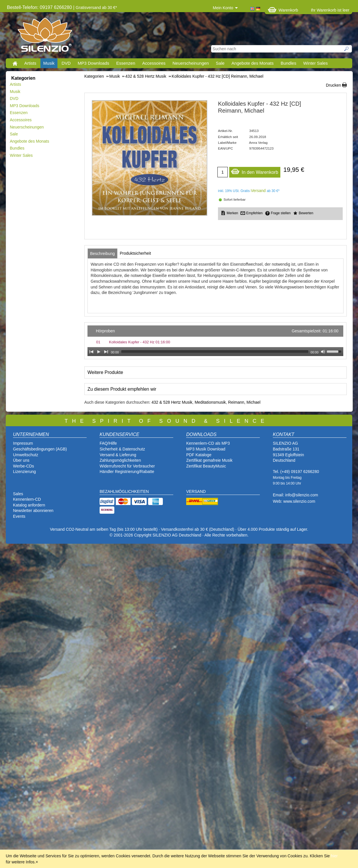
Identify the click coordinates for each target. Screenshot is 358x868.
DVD (66, 63)
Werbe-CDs (24, 466)
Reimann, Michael (244, 402)
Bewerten (306, 213)
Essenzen (126, 63)
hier (334, 856)
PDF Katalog (198, 455)
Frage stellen (281, 213)
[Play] (99, 352)
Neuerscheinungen (191, 63)
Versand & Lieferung (118, 455)
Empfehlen (254, 213)
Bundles (288, 63)
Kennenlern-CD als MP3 (208, 443)
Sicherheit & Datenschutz (122, 449)
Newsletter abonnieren (33, 511)
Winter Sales (315, 63)
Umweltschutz (26, 455)
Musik (49, 63)
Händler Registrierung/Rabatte (127, 472)
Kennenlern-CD (27, 499)
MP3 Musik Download (206, 449)
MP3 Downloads (93, 63)
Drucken (333, 85)
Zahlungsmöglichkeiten (120, 460)
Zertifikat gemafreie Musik (209, 460)
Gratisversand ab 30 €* (96, 8)
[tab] (102, 254)
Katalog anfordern (29, 505)
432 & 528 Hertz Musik (172, 402)
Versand (258, 191)
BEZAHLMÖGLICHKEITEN (124, 491)
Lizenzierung (24, 472)
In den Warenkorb (254, 171)
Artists (30, 63)
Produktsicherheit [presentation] (135, 253)
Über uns (21, 460)
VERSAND (196, 491)
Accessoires (154, 63)
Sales (18, 494)
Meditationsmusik (210, 402)
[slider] (215, 352)
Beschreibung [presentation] (102, 254)
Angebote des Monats (253, 63)
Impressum (23, 443)
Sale (220, 63)
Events (19, 516)
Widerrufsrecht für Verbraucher (127, 466)
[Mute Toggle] (323, 352)
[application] (215, 341)
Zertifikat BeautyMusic (206, 466)
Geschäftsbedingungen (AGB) (40, 449)
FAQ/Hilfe (108, 443)
